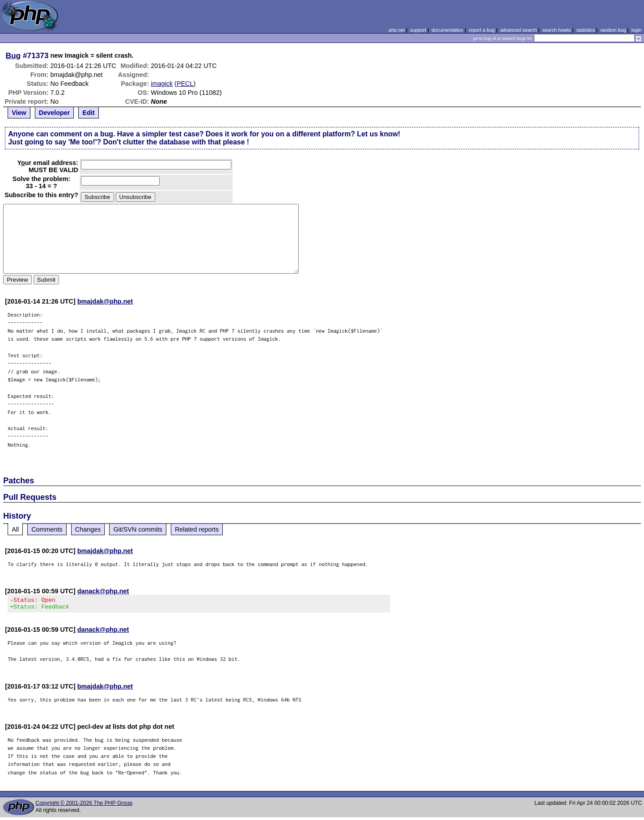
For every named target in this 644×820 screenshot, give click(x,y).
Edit (88, 113)
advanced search (518, 30)
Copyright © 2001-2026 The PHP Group (84, 806)
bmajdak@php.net (105, 301)
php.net (397, 30)
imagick (162, 84)
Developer (55, 113)
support (418, 30)
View (19, 113)
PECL (185, 84)
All (15, 529)
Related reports (197, 529)
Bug (13, 55)
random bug (613, 30)
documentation (447, 30)
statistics (586, 30)
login (637, 30)
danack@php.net (103, 591)
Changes (88, 529)
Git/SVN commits (138, 529)
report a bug (482, 30)
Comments (47, 529)
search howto (556, 30)
